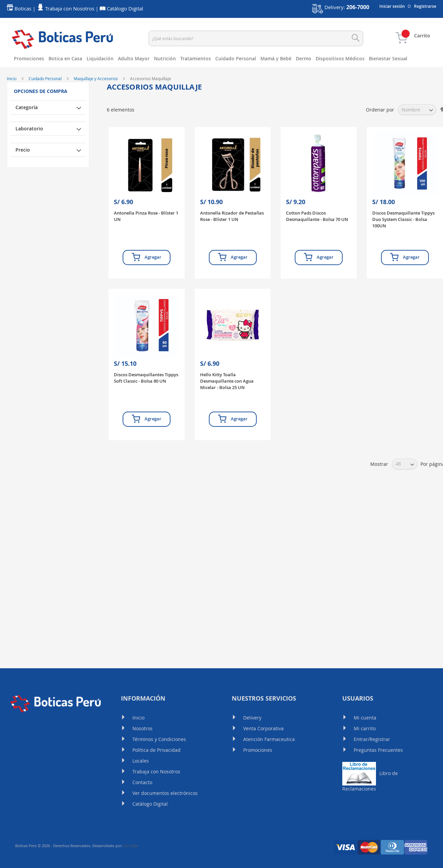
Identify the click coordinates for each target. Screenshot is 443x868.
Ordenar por (380, 140)
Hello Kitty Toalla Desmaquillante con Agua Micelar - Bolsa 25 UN (227, 411)
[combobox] (256, 38)
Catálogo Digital (150, 804)
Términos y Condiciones (159, 739)
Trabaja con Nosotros (156, 771)
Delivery (252, 718)
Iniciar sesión (392, 6)
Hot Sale (131, 846)
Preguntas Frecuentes (378, 750)
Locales (141, 761)
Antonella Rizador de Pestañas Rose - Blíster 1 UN (232, 246)
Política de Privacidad (156, 750)
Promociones (258, 750)
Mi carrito (365, 728)
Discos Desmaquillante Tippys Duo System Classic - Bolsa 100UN (403, 250)
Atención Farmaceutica (269, 739)
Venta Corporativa (263, 728)
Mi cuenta (365, 718)
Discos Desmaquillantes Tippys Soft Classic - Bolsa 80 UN (146, 408)
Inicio (12, 109)
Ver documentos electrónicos (165, 793)
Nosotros (143, 728)
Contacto (142, 782)
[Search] (356, 38)
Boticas (23, 9)
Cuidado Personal (46, 109)
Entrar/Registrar (372, 739)
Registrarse (425, 6)
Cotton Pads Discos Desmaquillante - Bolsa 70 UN (317, 246)
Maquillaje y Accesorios (96, 109)
